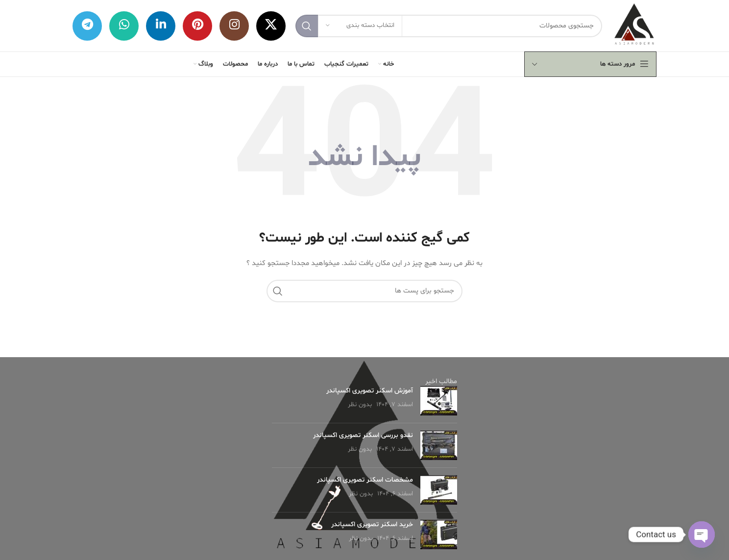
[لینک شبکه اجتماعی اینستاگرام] (234, 26)
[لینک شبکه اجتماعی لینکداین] (161, 26)
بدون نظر (360, 405)
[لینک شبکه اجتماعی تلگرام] (87, 26)
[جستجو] (449, 26)
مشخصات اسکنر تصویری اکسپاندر (365, 480)
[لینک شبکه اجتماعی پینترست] (197, 26)
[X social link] (271, 26)
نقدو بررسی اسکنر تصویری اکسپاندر (363, 435)
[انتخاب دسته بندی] (360, 26)
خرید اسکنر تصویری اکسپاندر (372, 524)
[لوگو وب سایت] (634, 26)
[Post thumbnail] (439, 401)
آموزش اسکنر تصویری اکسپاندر (370, 391)
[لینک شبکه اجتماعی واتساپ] (124, 26)
